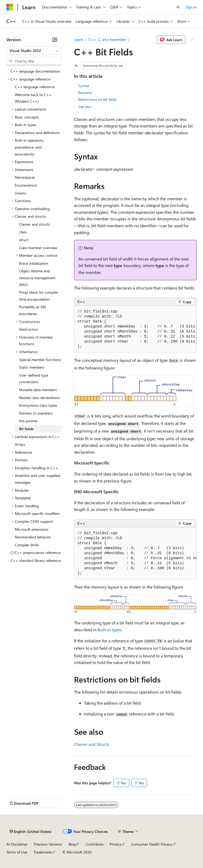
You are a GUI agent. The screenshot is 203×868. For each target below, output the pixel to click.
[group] (135, 329)
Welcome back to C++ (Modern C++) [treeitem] (33, 98)
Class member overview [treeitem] (38, 248)
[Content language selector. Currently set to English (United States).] (31, 832)
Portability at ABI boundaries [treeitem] (33, 310)
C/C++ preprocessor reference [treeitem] (36, 552)
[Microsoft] (10, 7)
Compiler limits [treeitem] (27, 545)
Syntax (84, 86)
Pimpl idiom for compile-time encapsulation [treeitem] (39, 296)
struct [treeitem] (24, 240)
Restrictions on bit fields (98, 99)
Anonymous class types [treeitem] (38, 405)
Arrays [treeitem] (20, 444)
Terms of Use (17, 852)
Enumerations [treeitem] (26, 185)
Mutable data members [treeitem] (38, 390)
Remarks (85, 93)
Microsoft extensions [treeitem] (32, 529)
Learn (79, 39)
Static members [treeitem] (32, 367)
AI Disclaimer (17, 844)
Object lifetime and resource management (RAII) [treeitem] (37, 278)
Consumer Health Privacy (152, 844)
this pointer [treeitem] (28, 421)
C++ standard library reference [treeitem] (36, 560)
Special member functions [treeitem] (40, 360)
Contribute (95, 844)
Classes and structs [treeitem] (34, 224)
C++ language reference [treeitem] (35, 87)
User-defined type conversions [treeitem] (34, 379)
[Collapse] (55, 40)
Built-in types (110, 630)
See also (85, 106)
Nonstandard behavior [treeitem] (33, 537)
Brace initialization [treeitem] (34, 263)
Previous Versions (48, 844)
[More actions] (192, 40)
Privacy (116, 844)
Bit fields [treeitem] (26, 429)
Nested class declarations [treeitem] (39, 398)
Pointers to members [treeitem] (36, 413)
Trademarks (43, 852)
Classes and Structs (92, 744)
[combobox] (34, 51)
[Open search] (178, 7)
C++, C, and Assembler (107, 39)
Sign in (191, 7)
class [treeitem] (23, 232)
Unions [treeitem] (20, 193)
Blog (72, 844)
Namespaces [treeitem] (25, 177)
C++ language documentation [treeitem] (35, 71)
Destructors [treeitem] (29, 329)
